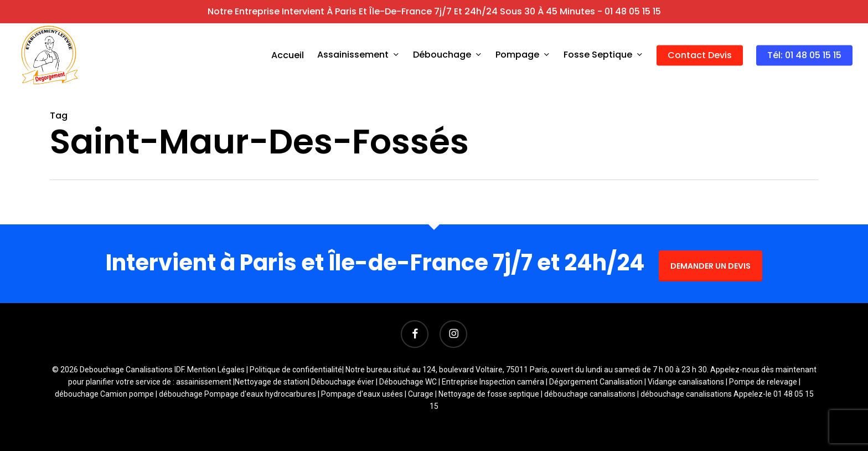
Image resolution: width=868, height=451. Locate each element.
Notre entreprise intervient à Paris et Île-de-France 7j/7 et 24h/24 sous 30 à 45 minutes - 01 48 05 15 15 (434, 11)
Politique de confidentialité (296, 370)
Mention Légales (216, 370)
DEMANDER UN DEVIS (711, 266)
